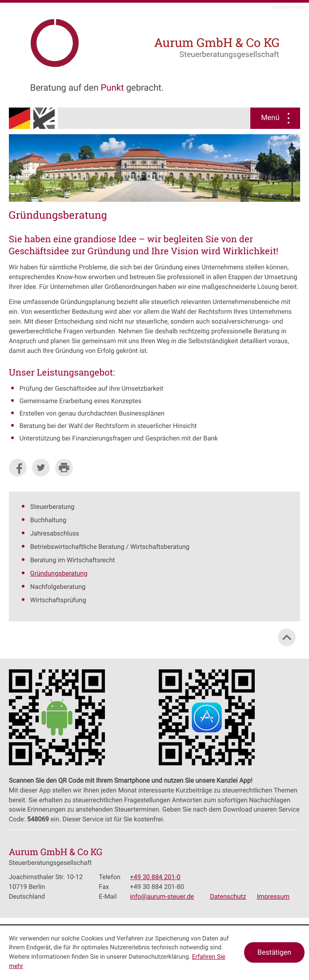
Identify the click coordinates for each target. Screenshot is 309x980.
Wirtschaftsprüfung (58, 600)
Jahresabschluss (55, 533)
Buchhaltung (48, 520)
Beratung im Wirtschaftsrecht (72, 560)
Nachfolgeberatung (58, 587)
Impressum (273, 896)
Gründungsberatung (59, 573)
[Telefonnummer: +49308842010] (155, 877)
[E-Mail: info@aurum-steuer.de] (162, 896)
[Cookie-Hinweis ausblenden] (274, 952)
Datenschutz (228, 896)
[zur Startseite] (92, 40)
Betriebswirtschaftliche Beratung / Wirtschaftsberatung (110, 547)
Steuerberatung (52, 507)
